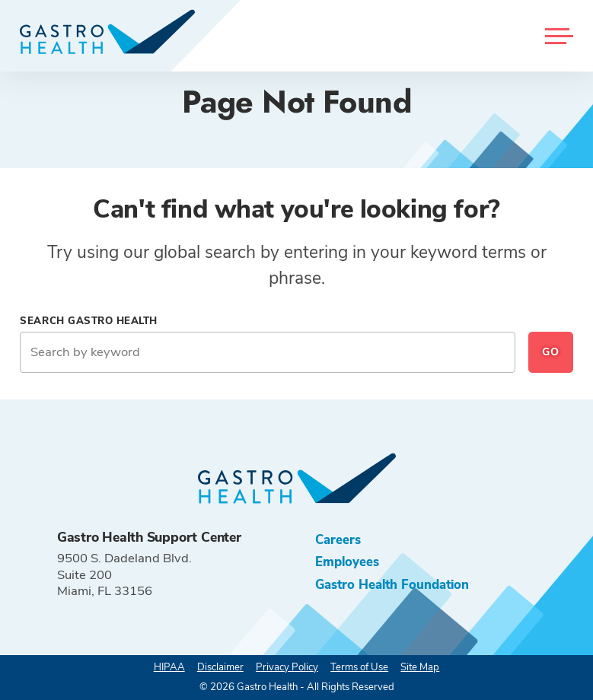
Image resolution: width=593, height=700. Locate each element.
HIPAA (169, 667)
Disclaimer (220, 667)
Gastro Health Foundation (392, 585)
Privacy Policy (287, 667)
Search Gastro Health (89, 321)
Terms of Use (359, 667)
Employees (347, 562)
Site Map (420, 667)
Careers (338, 540)
